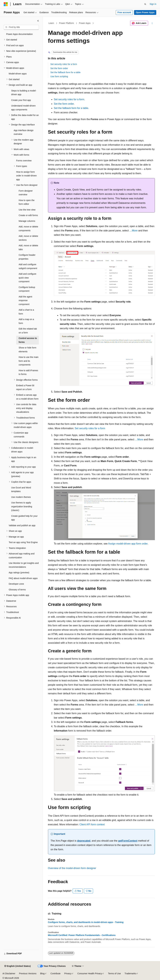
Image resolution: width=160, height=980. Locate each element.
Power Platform (66, 23)
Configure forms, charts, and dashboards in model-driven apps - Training (86, 922)
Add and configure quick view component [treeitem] (27, 278)
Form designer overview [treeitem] (26, 193)
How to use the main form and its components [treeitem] (29, 361)
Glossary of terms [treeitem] (17, 590)
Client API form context (92, 824)
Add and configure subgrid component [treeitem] (28, 266)
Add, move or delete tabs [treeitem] (28, 247)
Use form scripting (59, 76)
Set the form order (59, 68)
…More (133, 231)
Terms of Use (114, 973)
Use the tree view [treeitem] (27, 210)
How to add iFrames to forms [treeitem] (28, 372)
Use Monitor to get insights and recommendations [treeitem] (24, 565)
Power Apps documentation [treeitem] (19, 34)
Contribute (56, 973)
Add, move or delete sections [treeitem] (28, 238)
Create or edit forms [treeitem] (28, 215)
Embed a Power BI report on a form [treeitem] (25, 387)
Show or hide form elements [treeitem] (27, 350)
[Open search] (145, 4)
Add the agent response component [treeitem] (25, 300)
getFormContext (128, 841)
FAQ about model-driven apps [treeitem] (23, 578)
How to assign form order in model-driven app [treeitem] (26, 176)
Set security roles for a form (64, 64)
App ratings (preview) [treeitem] (19, 573)
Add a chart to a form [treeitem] (26, 312)
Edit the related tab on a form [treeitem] (28, 331)
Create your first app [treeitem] (21, 100)
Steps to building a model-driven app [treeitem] (24, 93)
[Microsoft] (6, 4)
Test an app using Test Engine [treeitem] (23, 542)
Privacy (68, 973)
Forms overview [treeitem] (24, 161)
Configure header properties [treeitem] (27, 257)
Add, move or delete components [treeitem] (28, 229)
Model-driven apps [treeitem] (18, 74)
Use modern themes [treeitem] (21, 497)
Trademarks (130, 973)
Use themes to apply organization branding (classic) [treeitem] (22, 506)
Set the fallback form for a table (66, 72)
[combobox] (21, 27)
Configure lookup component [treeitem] (27, 289)
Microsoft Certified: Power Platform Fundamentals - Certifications (82, 935)
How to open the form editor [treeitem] (27, 202)
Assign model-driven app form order (128, 544)
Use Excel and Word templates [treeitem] (21, 490)
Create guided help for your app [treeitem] (24, 518)
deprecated (84, 841)
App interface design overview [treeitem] (24, 132)
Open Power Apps (145, 12)
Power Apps (85, 23)
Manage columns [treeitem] (27, 221)
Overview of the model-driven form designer (72, 868)
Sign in (153, 4)
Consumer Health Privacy (90, 973)
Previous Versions (28, 973)
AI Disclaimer (9, 973)
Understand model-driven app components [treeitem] (23, 108)
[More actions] (152, 23)
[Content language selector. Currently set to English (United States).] (17, 966)
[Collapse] (38, 21)
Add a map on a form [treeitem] (26, 321)
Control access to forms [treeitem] (28, 340)
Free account (124, 12)
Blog (42, 973)
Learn (51, 23)
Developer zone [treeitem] (16, 584)
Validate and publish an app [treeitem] (22, 525)
